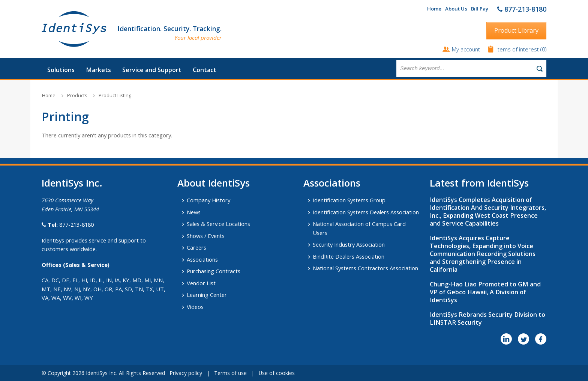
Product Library (516, 30)
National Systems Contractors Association (365, 268)
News (194, 212)
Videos (195, 307)
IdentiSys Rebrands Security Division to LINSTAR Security (487, 319)
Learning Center (207, 295)
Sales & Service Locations (218, 224)
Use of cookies (277, 373)
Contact (205, 70)
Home (434, 9)
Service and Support (152, 70)
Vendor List (201, 283)
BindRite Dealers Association (349, 256)
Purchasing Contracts (214, 271)
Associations (202, 259)
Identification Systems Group (349, 200)
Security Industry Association (349, 244)
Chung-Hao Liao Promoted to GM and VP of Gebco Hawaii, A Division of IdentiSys (485, 292)
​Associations (332, 183)
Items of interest (518, 49)
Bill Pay (480, 9)
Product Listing (115, 96)
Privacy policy (186, 373)
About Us (456, 9)
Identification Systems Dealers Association (366, 212)
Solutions (61, 70)
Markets (98, 70)
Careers (196, 247)
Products (77, 96)
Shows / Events (206, 236)
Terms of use (230, 373)
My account (466, 49)
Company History (208, 200)
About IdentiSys (214, 183)
